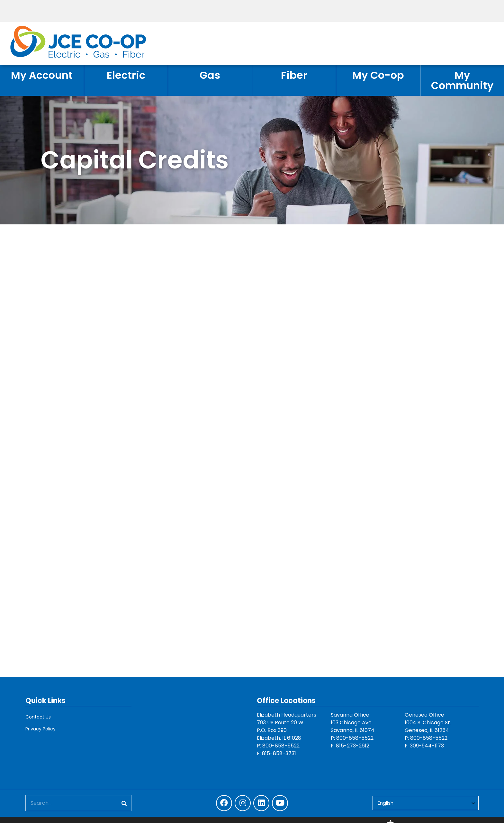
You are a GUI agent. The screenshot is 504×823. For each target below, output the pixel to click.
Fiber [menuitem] (294, 75)
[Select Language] (426, 803)
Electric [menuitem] (126, 75)
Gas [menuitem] (210, 75)
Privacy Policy (40, 729)
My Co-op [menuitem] (378, 75)
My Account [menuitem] (42, 75)
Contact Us (38, 717)
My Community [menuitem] (462, 80)
